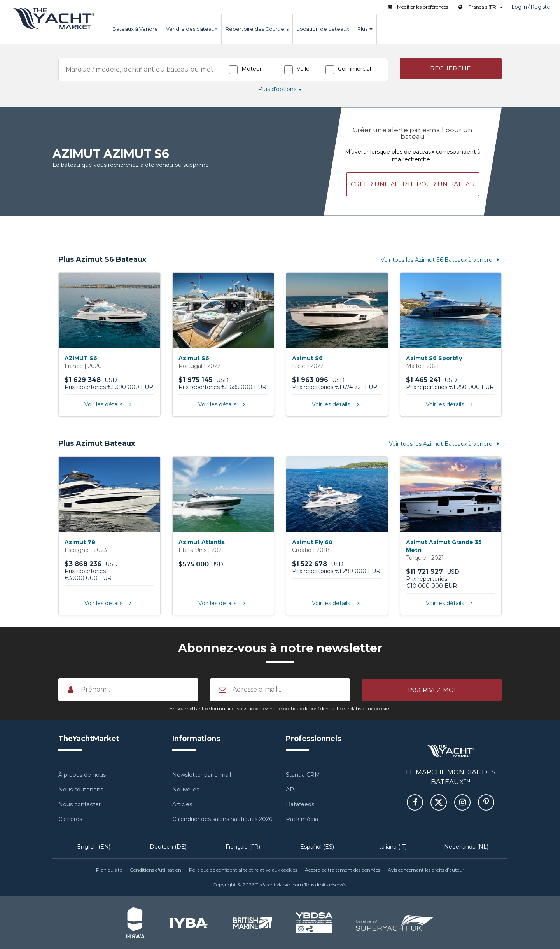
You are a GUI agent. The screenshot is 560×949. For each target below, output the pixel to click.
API (291, 789)
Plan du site (109, 869)
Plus (365, 29)
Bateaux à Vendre (135, 29)
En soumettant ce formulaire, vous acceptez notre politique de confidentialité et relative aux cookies (280, 707)
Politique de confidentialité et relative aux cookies (243, 869)
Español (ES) (317, 846)
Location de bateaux (323, 29)
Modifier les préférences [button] (417, 7)
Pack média (302, 818)
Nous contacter (80, 804)
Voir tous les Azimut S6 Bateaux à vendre (441, 259)
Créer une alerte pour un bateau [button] (413, 183)
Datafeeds (300, 804)
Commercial (354, 69)
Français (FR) (243, 846)
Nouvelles (186, 789)
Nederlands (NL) (466, 846)
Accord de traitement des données (342, 869)
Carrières (70, 818)
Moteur (252, 69)
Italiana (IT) (392, 846)
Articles (182, 804)
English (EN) (94, 846)
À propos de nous (82, 774)
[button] (451, 69)
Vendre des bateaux (192, 29)
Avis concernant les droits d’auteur (426, 869)
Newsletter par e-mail (202, 774)
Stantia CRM (303, 774)
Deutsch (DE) (168, 846)
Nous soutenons (81, 789)
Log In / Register (532, 7)
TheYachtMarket (54, 18)
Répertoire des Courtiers (257, 29)
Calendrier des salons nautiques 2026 (222, 818)
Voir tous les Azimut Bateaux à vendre (445, 443)
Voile (303, 69)
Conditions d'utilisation (156, 869)
